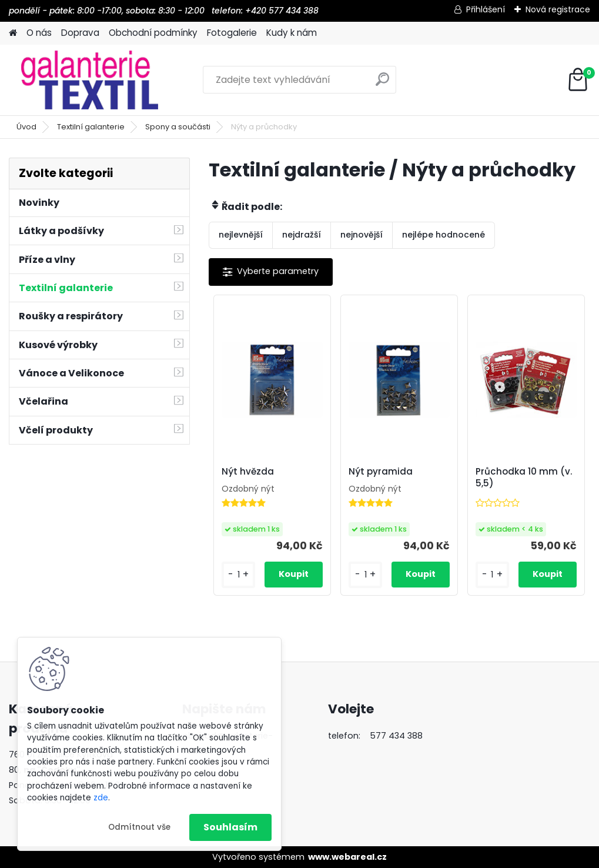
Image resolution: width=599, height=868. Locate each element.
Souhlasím (230, 827)
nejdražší (302, 235)
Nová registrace (558, 9)
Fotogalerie (232, 33)
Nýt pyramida (381, 472)
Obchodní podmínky (153, 33)
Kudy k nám (292, 33)
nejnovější (362, 235)
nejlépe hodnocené (444, 235)
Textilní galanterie (91, 127)
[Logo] (90, 80)
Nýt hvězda (248, 472)
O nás (39, 33)
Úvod (26, 127)
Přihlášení (486, 9)
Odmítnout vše (139, 827)
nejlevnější (241, 235)
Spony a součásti (178, 127)
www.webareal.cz (347, 857)
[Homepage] (13, 33)
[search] (382, 84)
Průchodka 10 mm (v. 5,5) (524, 478)
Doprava (80, 33)
